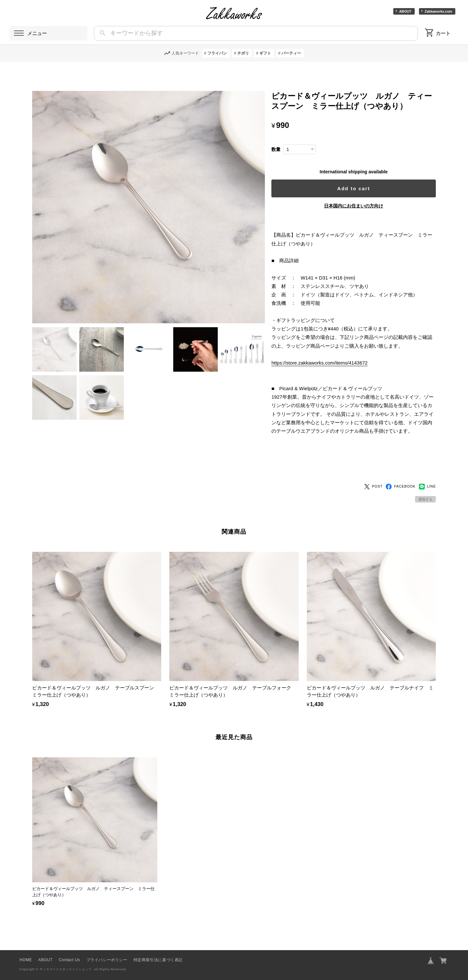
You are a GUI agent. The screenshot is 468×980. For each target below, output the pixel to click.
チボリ (243, 53)
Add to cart (357, 188)
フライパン (217, 53)
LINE (428, 476)
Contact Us (69, 949)
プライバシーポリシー (107, 949)
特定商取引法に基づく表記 (158, 949)
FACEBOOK (401, 476)
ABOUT (405, 11)
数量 (282, 149)
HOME (26, 949)
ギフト (265, 53)
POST (373, 476)
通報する (425, 488)
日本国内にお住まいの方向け (357, 206)
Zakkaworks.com (439, 11)
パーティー (291, 53)
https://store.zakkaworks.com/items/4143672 (325, 363)
